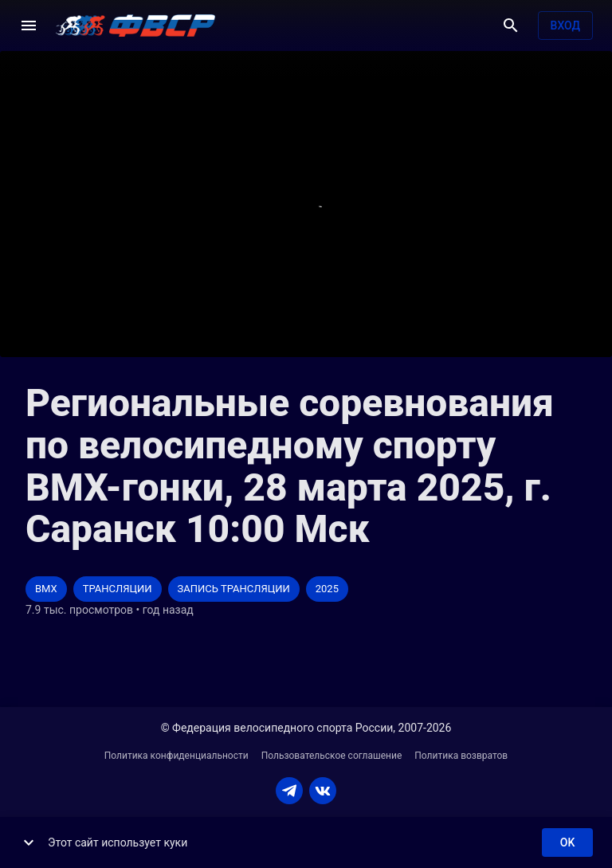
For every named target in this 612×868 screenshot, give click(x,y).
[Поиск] (511, 26)
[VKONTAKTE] (323, 791)
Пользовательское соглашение (332, 756)
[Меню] (29, 26)
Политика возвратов (461, 756)
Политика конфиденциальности (177, 756)
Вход (565, 26)
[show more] (29, 842)
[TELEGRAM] (289, 791)
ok (567, 843)
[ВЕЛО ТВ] (135, 26)
